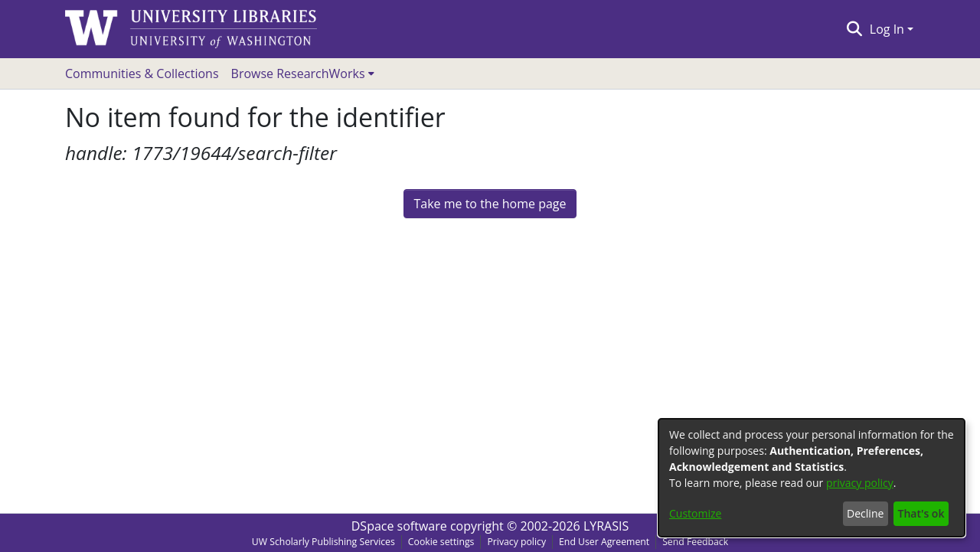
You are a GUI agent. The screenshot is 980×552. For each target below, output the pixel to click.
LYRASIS (606, 526)
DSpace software (399, 526)
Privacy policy (516, 542)
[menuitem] (303, 73)
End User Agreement (604, 542)
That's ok (921, 513)
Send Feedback (695, 542)
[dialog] (812, 478)
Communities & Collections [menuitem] (142, 73)
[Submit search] (854, 29)
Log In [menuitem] (887, 29)
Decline (865, 513)
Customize (695, 513)
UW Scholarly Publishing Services (323, 542)
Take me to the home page (490, 204)
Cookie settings (441, 542)
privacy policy (860, 483)
